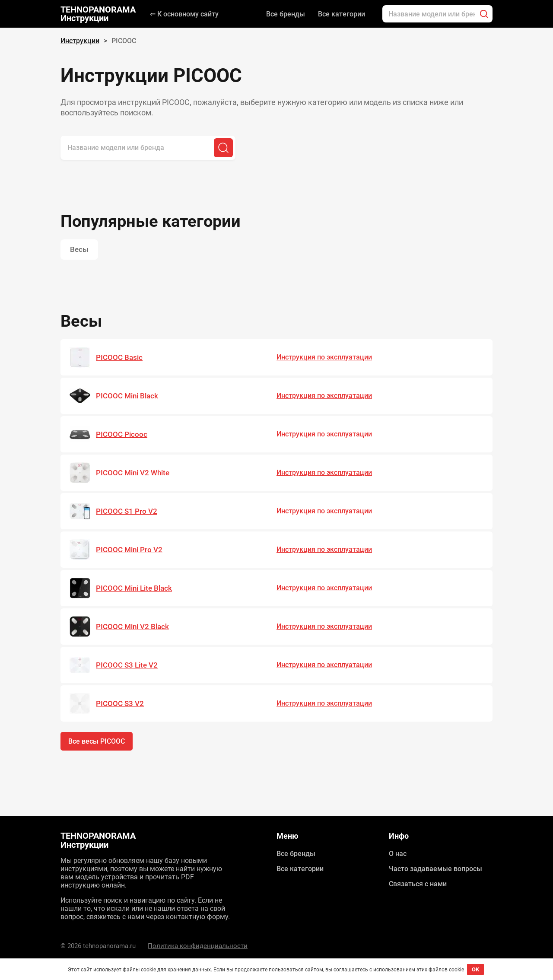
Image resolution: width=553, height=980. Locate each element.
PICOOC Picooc (122, 435)
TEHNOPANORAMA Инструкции (98, 14)
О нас (398, 854)
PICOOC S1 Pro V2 (127, 512)
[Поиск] (484, 14)
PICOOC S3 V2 (120, 704)
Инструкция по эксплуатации (324, 358)
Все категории (342, 14)
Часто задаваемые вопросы (435, 869)
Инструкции (80, 41)
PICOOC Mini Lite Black (134, 589)
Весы (79, 250)
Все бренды (286, 14)
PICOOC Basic (119, 358)
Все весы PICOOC (97, 742)
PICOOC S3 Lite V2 (127, 665)
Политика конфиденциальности (198, 946)
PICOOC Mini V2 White (133, 473)
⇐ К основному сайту (184, 14)
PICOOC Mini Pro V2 (129, 550)
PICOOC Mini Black (127, 396)
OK (475, 969)
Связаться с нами (418, 884)
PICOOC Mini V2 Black (132, 627)
